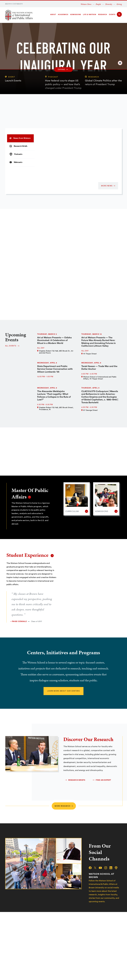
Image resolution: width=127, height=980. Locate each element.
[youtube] (102, 868)
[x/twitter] (96, 868)
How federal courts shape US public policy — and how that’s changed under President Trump (63, 84)
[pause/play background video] (120, 63)
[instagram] (107, 868)
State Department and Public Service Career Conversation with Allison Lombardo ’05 (55, 369)
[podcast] (117, 868)
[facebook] (91, 868)
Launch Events (13, 81)
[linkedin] (112, 868)
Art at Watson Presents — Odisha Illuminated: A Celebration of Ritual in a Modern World (54, 340)
